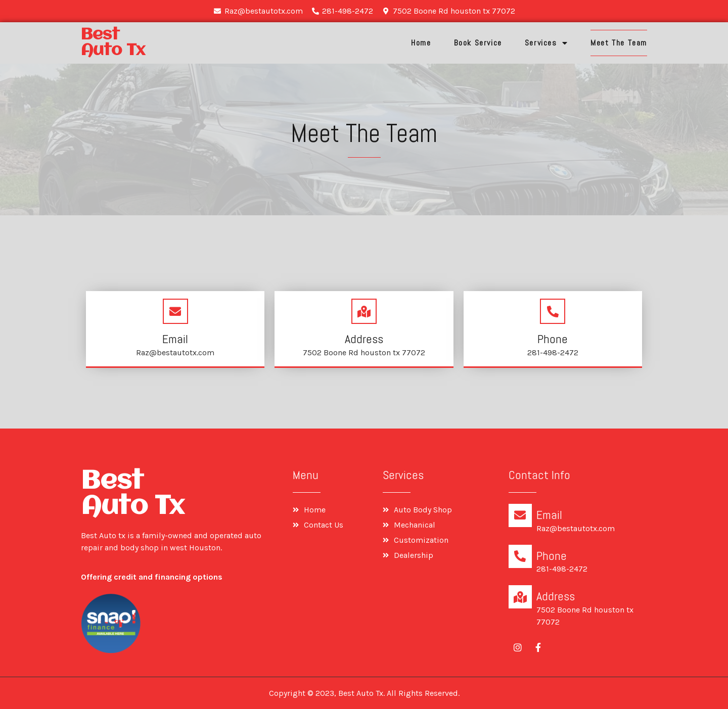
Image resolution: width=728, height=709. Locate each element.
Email (175, 339)
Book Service (478, 43)
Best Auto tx (113, 43)
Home (421, 43)
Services (546, 43)
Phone (553, 339)
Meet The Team (619, 43)
